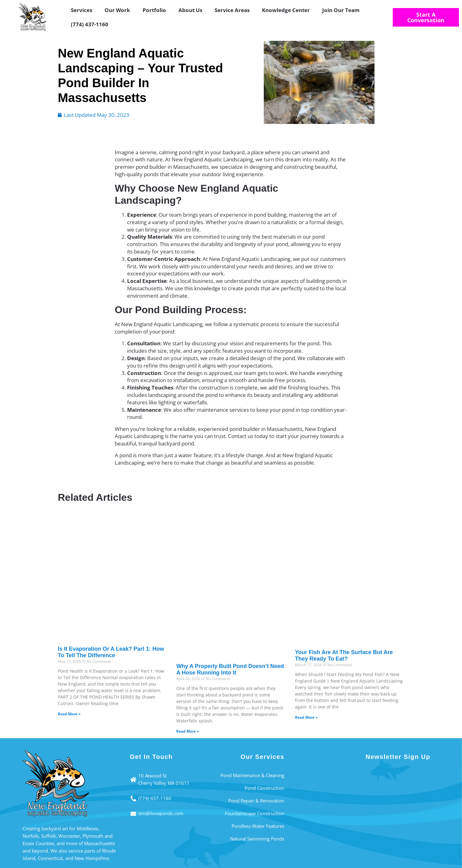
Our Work (117, 10)
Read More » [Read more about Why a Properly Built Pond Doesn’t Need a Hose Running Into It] (188, 731)
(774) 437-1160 (90, 24)
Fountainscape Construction (255, 813)
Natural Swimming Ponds (257, 839)
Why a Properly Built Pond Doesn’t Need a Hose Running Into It (230, 670)
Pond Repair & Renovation (256, 801)
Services (81, 10)
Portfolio (154, 10)
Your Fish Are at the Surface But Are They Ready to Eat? (344, 656)
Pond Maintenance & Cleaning (252, 775)
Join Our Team (341, 10)
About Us (190, 10)
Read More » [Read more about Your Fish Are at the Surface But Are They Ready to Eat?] (306, 717)
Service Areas (232, 10)
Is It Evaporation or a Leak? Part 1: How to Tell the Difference (111, 652)
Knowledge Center (286, 10)
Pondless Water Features (258, 826)
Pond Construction (264, 788)
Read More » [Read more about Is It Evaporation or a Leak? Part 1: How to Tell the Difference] (69, 714)
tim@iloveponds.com (161, 813)
